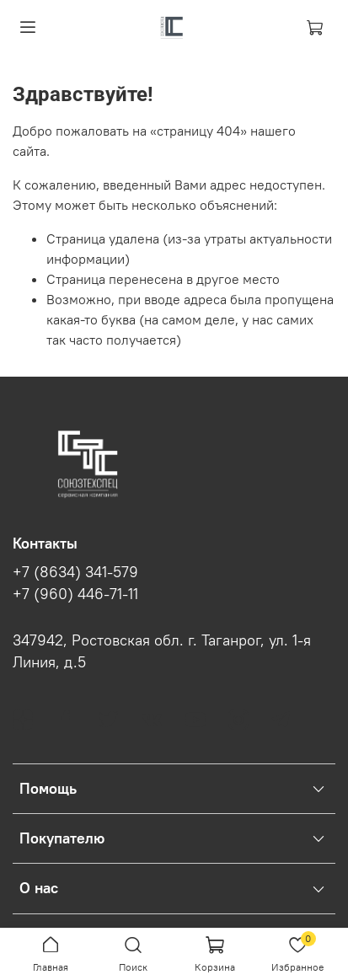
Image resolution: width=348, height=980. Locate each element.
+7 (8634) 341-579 (75, 572)
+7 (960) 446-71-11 (75, 594)
